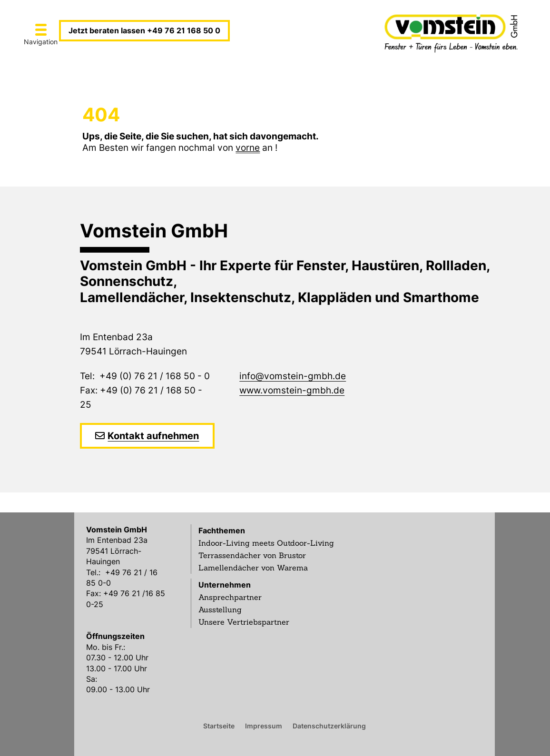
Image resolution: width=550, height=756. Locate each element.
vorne (248, 148)
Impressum (264, 726)
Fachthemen (222, 530)
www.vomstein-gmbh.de (292, 390)
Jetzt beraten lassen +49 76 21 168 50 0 (144, 30)
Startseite (219, 726)
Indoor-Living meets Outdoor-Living (266, 543)
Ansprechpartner (230, 597)
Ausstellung (220, 609)
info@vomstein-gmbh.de (293, 376)
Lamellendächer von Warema (253, 568)
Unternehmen (225, 585)
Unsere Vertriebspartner (244, 622)
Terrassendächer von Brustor (252, 555)
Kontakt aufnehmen (153, 436)
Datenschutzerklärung (329, 726)
